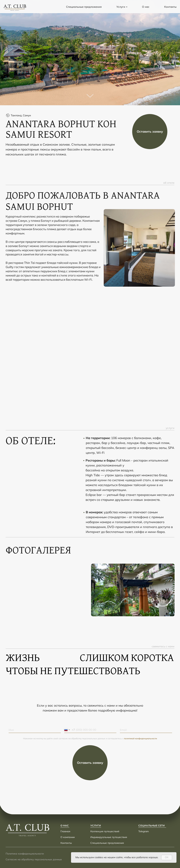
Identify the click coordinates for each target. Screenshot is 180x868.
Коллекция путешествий (105, 831)
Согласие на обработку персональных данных (34, 859)
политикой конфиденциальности (140, 738)
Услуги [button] (121, 7)
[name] (35, 730)
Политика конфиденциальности (25, 854)
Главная (65, 831)
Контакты (170, 7)
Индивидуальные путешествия (109, 837)
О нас (146, 7)
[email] (146, 730)
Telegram (144, 831)
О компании (68, 837)
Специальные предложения (84, 7)
